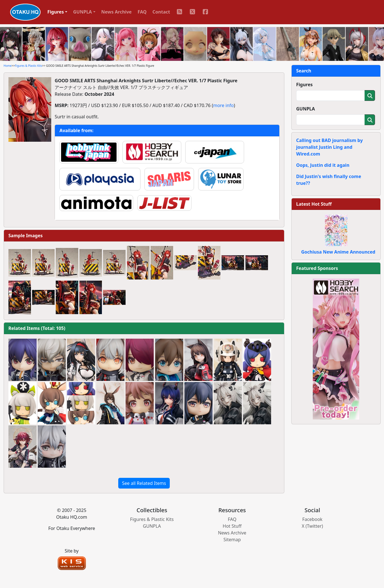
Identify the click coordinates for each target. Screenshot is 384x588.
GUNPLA (306, 109)
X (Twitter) (312, 526)
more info (223, 105)
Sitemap (232, 540)
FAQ (142, 12)
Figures (304, 85)
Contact (161, 12)
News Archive (117, 12)
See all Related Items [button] (144, 483)
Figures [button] (56, 12)
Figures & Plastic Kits (29, 66)
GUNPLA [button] (83, 12)
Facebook (312, 519)
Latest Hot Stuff (314, 204)
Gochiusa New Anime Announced (338, 252)
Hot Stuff (232, 526)
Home (8, 66)
